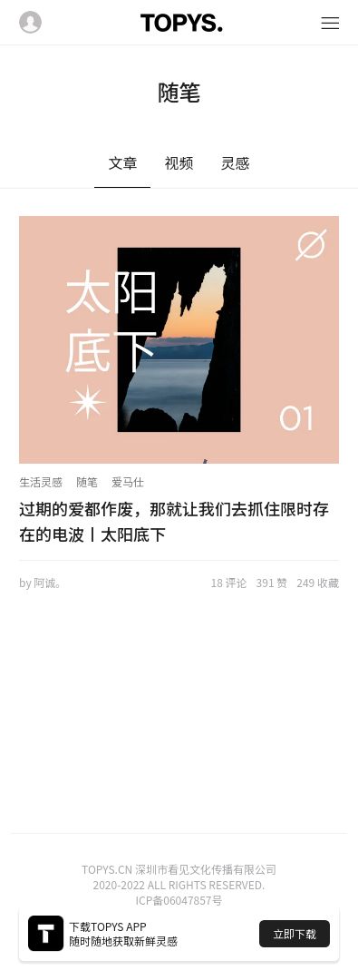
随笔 (87, 481)
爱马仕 (128, 481)
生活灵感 (41, 481)
